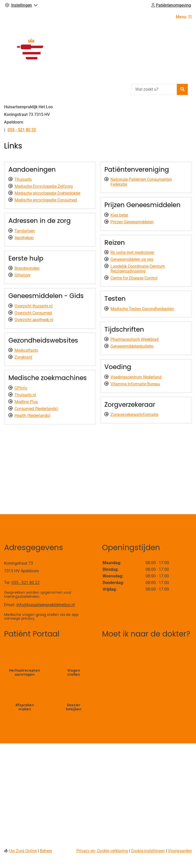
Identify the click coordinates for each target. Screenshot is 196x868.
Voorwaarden (180, 851)
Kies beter (119, 215)
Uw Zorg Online (23, 851)
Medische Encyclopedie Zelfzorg (44, 186)
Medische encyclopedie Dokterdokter (47, 193)
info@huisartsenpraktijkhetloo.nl (46, 605)
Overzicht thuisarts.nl (34, 306)
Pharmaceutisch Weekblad (134, 339)
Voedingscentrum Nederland (136, 377)
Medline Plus (26, 402)
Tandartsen (25, 231)
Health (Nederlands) (33, 416)
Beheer (46, 851)
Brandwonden (27, 268)
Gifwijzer (22, 275)
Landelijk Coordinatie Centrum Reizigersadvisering (138, 269)
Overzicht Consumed (33, 313)
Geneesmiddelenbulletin (132, 346)
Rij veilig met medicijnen (132, 253)
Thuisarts (23, 179)
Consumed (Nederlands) (36, 409)
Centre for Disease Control (134, 278)
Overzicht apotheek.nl (34, 320)
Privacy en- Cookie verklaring (102, 851)
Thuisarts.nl (25, 395)
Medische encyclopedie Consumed (46, 200)
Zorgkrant (23, 357)
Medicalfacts (26, 350)
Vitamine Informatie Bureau (135, 384)
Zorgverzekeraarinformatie (134, 415)
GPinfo (21, 388)
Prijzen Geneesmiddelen (132, 222)
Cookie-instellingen (148, 851)
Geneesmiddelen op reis (132, 259)
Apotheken (24, 238)
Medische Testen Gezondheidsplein (142, 309)
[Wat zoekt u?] (154, 89)
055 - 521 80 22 (26, 583)
